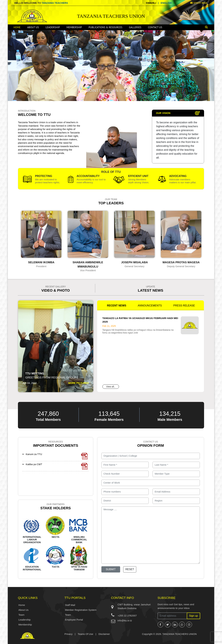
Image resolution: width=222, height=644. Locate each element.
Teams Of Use (85, 634)
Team (21, 615)
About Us (33, 27)
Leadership (53, 27)
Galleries (135, 27)
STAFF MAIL (199, 3)
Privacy (69, 634)
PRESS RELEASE (184, 306)
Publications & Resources (105, 27)
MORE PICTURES (78, 383)
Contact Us (155, 27)
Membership (74, 27)
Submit (111, 569)
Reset (130, 569)
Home (17, 27)
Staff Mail (70, 605)
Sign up (193, 616)
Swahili (151, 3)
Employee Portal (74, 620)
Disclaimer (104, 634)
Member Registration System (81, 610)
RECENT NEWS (117, 306)
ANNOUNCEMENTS (150, 306)
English (166, 3)
